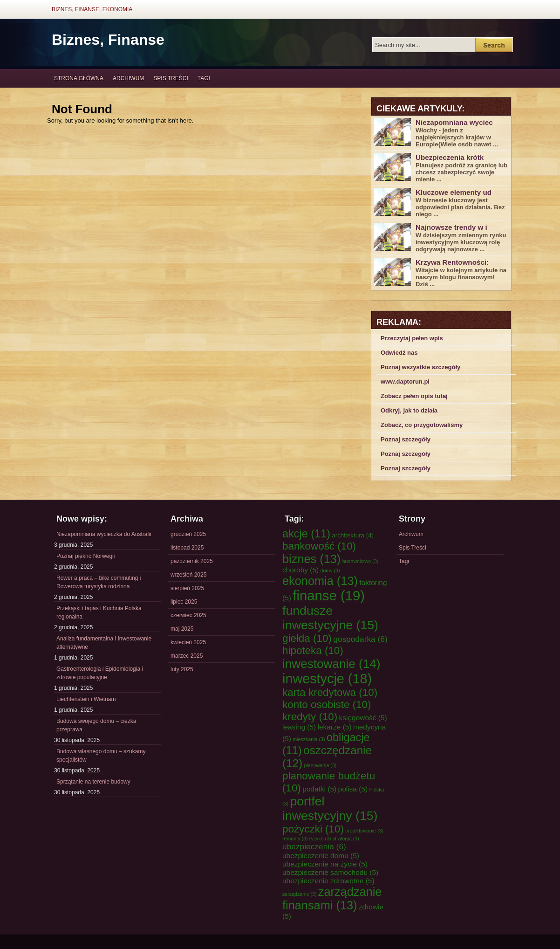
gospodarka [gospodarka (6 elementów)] (360, 639)
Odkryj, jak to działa (409, 410)
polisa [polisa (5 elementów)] (353, 789)
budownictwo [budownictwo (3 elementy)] (361, 561)
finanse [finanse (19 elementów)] (329, 595)
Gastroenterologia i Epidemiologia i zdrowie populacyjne (100, 673)
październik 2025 (192, 561)
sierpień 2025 (187, 588)
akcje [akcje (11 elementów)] (306, 534)
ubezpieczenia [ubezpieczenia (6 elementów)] (314, 846)
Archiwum (128, 78)
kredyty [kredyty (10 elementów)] (310, 717)
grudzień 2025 (188, 534)
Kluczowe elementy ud (454, 192)
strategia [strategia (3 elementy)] (346, 839)
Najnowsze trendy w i (451, 227)
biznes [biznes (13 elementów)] (311, 559)
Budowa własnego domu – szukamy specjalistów (101, 756)
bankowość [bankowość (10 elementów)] (319, 546)
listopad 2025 (187, 548)
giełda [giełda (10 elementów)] (307, 638)
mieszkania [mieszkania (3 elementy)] (309, 739)
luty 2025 (182, 669)
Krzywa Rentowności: (452, 262)
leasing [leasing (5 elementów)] (299, 727)
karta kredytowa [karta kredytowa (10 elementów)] (330, 692)
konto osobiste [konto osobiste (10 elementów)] (327, 705)
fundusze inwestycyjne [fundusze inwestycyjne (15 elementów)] (330, 618)
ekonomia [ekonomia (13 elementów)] (320, 581)
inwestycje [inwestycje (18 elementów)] (327, 679)
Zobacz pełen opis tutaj (414, 396)
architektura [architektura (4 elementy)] (353, 535)
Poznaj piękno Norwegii (85, 556)
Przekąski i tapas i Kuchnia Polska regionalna (99, 612)
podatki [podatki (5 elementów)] (319, 789)
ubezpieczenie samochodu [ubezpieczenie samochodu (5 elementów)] (330, 872)
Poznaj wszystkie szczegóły (420, 367)
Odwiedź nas (399, 353)
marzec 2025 (187, 656)
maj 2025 (182, 629)
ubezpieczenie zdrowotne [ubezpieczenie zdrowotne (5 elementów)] (328, 881)
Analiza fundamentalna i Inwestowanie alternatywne (104, 643)
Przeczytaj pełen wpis (412, 338)
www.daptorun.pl (405, 382)
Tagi (204, 78)
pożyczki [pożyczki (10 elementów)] (313, 829)
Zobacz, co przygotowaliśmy (422, 425)
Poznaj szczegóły (406, 439)
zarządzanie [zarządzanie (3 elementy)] (299, 894)
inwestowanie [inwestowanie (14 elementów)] (331, 664)
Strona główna (79, 78)
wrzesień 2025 (188, 575)
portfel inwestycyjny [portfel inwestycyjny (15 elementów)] (330, 808)
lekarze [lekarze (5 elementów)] (335, 727)
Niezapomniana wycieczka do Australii (104, 534)
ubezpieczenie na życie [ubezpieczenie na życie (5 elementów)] (325, 864)
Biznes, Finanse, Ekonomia (92, 9)
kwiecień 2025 (188, 642)
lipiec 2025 (184, 602)
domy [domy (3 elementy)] (330, 571)
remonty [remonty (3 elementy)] (295, 839)
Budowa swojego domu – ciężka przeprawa (96, 725)
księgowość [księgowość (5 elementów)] (363, 718)
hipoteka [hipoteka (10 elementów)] (313, 650)
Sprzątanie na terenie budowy (93, 782)
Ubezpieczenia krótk (450, 157)
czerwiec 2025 (188, 615)
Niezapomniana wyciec (454, 122)
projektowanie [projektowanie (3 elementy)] (364, 831)
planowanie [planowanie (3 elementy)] (320, 765)
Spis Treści (171, 78)
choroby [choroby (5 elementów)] (300, 570)
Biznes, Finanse (108, 40)
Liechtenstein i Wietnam (86, 699)
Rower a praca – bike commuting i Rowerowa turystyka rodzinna (99, 582)
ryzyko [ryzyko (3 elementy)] (320, 839)
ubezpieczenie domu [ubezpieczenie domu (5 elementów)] (321, 856)
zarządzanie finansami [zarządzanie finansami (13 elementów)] (332, 898)
